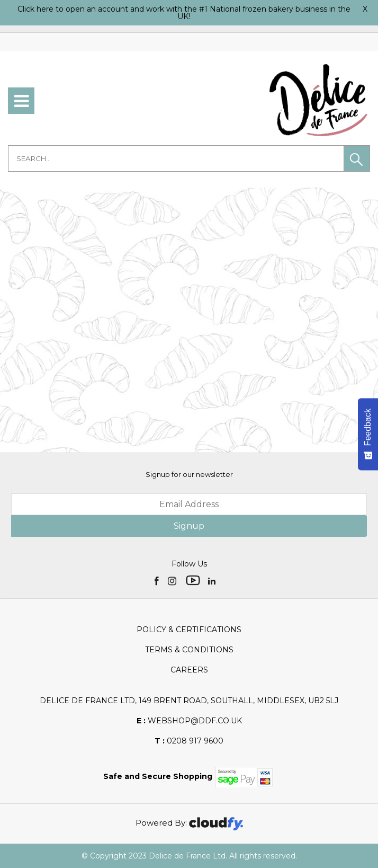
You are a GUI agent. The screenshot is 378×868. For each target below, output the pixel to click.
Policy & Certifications (189, 630)
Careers (189, 670)
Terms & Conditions (189, 650)
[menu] (21, 101)
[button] (357, 158)
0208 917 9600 (189, 741)
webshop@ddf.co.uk (189, 721)
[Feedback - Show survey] (368, 434)
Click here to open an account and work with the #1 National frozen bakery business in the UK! (184, 13)
